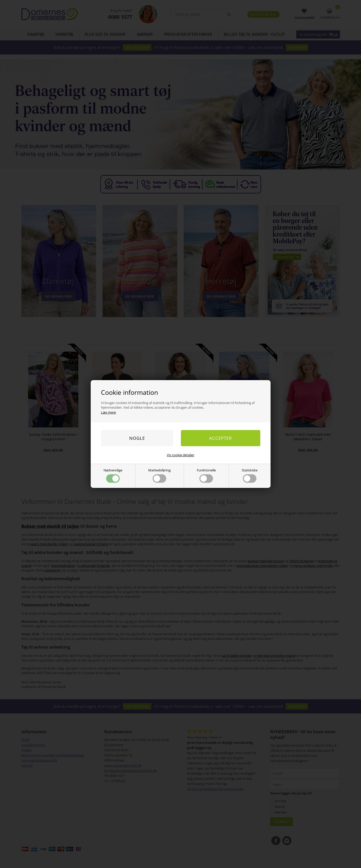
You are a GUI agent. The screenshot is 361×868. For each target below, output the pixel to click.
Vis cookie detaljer (180, 455)
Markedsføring (159, 475)
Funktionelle (206, 475)
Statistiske (250, 475)
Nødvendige (113, 475)
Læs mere (108, 412)
